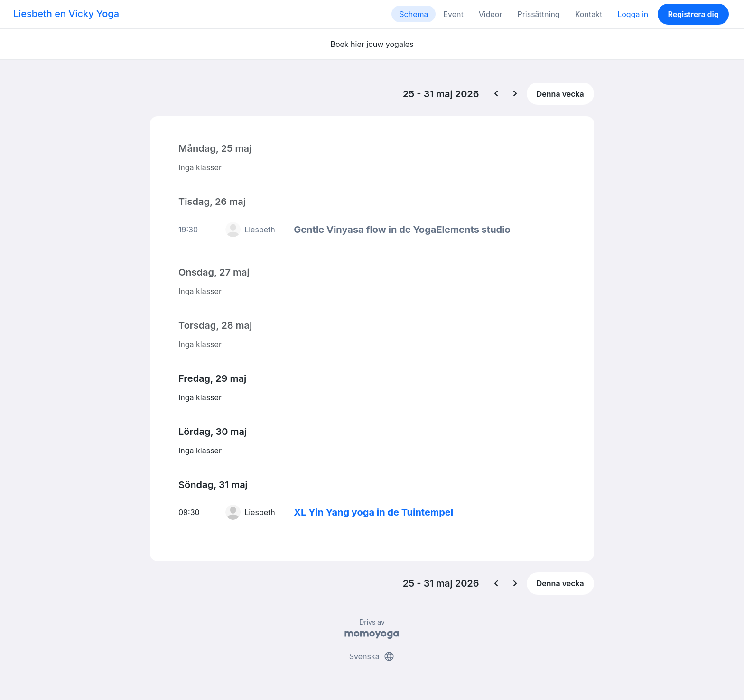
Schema (414, 14)
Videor (491, 14)
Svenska (372, 656)
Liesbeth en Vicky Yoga (66, 14)
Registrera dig (693, 14)
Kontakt (589, 14)
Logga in (633, 14)
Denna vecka (560, 94)
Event (453, 14)
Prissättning (538, 14)
